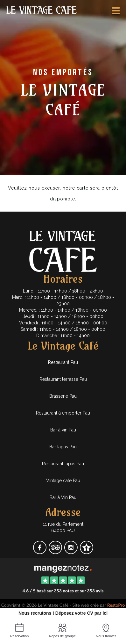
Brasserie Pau (63, 396)
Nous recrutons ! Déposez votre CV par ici (63, 613)
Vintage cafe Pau (63, 481)
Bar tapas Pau (63, 447)
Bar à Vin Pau (63, 497)
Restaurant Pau (63, 362)
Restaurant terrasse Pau (63, 379)
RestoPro (116, 605)
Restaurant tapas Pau (63, 464)
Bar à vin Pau (63, 430)
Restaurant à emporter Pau (63, 413)
